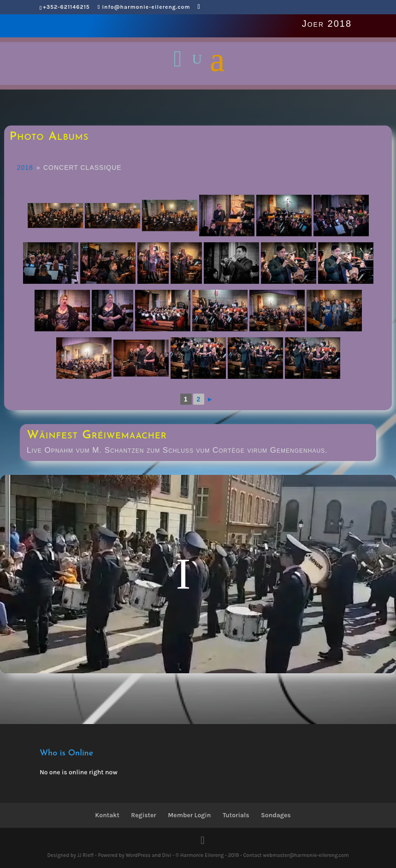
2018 (25, 168)
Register (143, 815)
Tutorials (236, 815)
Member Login (189, 815)
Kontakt (107, 815)
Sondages (276, 815)
